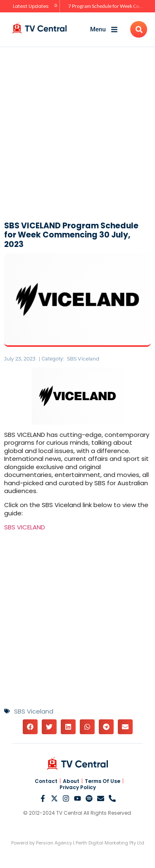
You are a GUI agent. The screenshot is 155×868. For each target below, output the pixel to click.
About (71, 781)
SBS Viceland (83, 359)
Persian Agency (54, 843)
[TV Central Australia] (39, 28)
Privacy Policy (78, 787)
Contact (46, 781)
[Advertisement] (77, 133)
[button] (30, 727)
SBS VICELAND (25, 527)
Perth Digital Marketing (102, 843)
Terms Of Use (103, 781)
